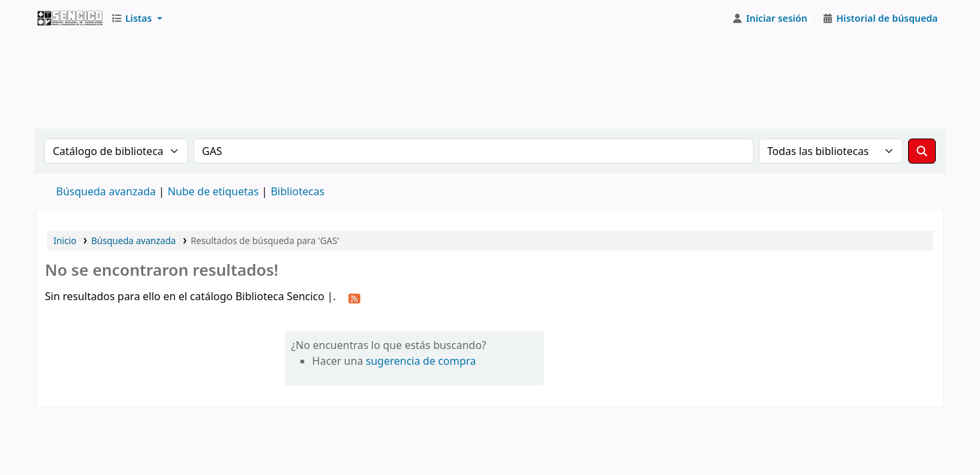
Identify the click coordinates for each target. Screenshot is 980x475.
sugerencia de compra (421, 361)
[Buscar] (922, 151)
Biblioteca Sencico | (70, 18)
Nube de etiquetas (213, 191)
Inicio (65, 240)
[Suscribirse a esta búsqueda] (354, 298)
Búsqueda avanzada (106, 191)
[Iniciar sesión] (770, 18)
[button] (137, 18)
